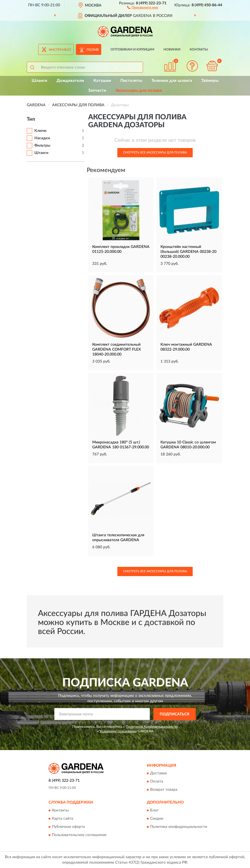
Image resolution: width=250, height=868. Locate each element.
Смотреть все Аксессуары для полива (155, 152)
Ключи (40, 131)
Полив (93, 50)
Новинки (172, 49)
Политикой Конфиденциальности (152, 727)
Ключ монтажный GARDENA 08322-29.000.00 (186, 347)
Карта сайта (63, 819)
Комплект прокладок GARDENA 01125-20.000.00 (121, 249)
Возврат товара (164, 790)
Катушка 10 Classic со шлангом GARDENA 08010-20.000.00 (188, 445)
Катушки (102, 81)
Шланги (39, 81)
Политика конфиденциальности (179, 827)
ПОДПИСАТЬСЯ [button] (175, 714)
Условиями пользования (118, 731)
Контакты (199, 49)
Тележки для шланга (172, 81)
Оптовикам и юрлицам (132, 49)
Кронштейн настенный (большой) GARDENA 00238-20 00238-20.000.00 (188, 252)
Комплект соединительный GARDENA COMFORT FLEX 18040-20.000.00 (117, 349)
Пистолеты (131, 81)
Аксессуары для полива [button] (139, 91)
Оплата (157, 782)
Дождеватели (70, 81)
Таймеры (210, 81)
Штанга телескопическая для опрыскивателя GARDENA (118, 538)
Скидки (157, 819)
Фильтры (42, 146)
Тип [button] (31, 119)
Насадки (42, 138)
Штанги (41, 153)
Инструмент (60, 50)
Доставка (158, 774)
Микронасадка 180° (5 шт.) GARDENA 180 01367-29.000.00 (121, 445)
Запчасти (97, 91)
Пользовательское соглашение (79, 835)
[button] (143, 7)
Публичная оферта (68, 827)
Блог (154, 810)
